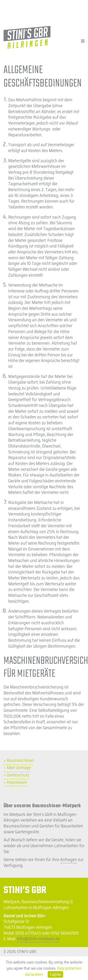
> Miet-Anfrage (17, 768)
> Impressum (15, 782)
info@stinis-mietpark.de (38, 939)
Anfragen (69, 859)
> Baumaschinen (19, 761)
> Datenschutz (16, 775)
